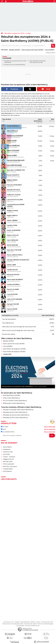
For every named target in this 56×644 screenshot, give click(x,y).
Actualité (5, 427)
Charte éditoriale (25, 622)
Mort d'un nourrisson (10, 466)
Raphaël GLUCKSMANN (15, 136)
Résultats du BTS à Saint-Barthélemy (15, 418)
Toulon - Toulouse (9, 457)
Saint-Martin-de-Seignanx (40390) (14, 349)
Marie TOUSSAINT (13, 150)
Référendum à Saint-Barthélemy (14, 403)
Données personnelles (17, 624)
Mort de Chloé (8, 462)
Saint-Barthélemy (35, 61)
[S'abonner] (28, 436)
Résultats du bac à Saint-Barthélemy (15, 412)
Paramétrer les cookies (30, 624)
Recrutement (7, 624)
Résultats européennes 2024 (14, 33)
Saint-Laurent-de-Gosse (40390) (32, 50)
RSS (52, 622)
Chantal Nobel (8, 469)
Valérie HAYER (12, 141)
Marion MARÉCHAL (13, 145)
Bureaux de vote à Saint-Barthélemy (15, 65)
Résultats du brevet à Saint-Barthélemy (16, 415)
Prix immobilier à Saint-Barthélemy (15, 401)
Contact (38, 622)
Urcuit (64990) (50, 50)
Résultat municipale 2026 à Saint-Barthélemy (18, 410)
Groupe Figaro (21, 626)
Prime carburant (9, 464)
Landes (28, 33)
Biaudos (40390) (14, 50)
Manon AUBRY (12, 155)
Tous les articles (45, 622)
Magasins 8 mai (8, 459)
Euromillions (7, 447)
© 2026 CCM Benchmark (32, 626)
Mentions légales (49, 624)
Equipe (17, 622)
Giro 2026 (6, 454)
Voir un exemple (50, 427)
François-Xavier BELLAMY (16, 160)
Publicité (32, 622)
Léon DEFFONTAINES (14, 165)
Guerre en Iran (8, 452)
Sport (4, 429)
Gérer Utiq (40, 624)
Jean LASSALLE (12, 131)
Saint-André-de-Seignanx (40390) (14, 352)
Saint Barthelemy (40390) (12, 395)
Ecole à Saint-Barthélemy (11, 398)
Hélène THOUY (12, 180)
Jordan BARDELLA (13, 126)
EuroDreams (7, 471)
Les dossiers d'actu (8, 432)
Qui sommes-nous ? (9, 622)
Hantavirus (7, 449)
